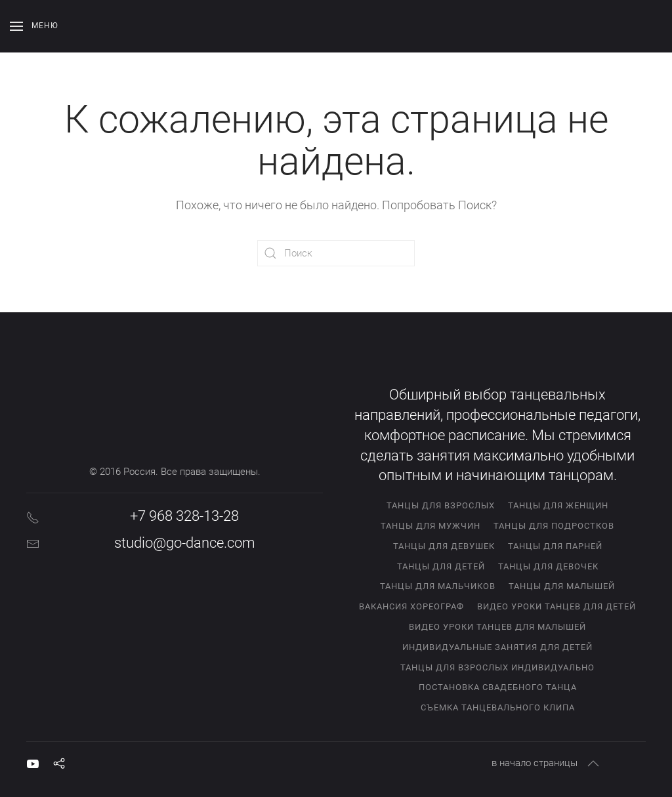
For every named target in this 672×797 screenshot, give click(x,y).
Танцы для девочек (548, 566)
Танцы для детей (441, 566)
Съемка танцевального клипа (498, 707)
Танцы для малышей (562, 586)
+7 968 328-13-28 (184, 516)
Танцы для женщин (558, 505)
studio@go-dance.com (185, 543)
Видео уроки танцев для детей (556, 606)
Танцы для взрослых (441, 505)
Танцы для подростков (554, 526)
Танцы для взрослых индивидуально (497, 667)
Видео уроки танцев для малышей (497, 627)
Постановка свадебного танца (498, 687)
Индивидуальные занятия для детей (497, 647)
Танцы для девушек (444, 546)
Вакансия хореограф (411, 606)
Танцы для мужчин (430, 526)
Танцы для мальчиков (438, 586)
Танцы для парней (555, 546)
